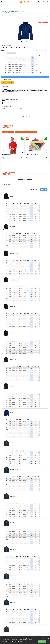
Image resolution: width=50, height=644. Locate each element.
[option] (25, 31)
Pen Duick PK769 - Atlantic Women (12, 100)
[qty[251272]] (40, 65)
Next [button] (47, 32)
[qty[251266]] (40, 57)
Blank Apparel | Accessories (8, 132)
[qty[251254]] (40, 67)
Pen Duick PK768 (5, 87)
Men (29, 132)
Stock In (11, 53)
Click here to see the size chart (42, 51)
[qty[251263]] (40, 59)
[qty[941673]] (40, 71)
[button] (39, 2)
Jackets (17, 132)
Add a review (25, 180)
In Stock (4, 53)
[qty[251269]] (40, 63)
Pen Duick (4, 15)
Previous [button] (3, 32)
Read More (30, 640)
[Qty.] (39, 205)
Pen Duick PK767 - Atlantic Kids (9, 102)
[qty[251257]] (40, 69)
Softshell (23, 132)
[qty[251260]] (40, 61)
